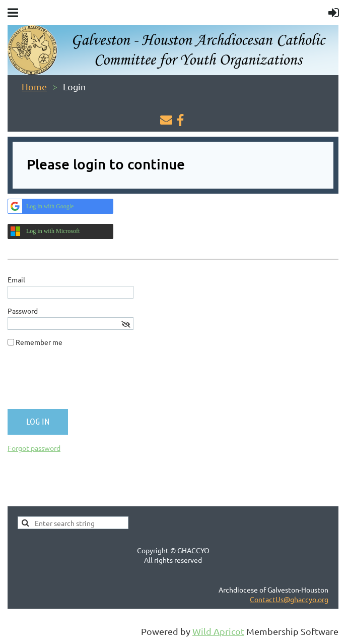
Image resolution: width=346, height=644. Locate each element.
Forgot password (34, 448)
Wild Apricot (218, 631)
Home (34, 86)
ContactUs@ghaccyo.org (289, 599)
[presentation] (84, 382)
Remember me (39, 342)
